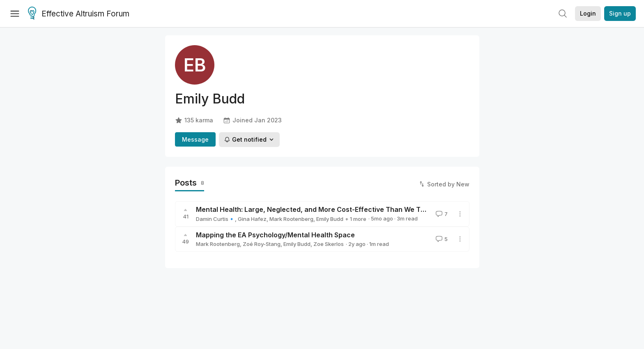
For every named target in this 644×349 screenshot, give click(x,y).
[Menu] (15, 14)
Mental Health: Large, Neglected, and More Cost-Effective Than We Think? (317, 209)
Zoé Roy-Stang (262, 244)
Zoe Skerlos (329, 244)
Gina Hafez (252, 219)
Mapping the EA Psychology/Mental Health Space (275, 235)
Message (195, 139)
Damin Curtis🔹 (215, 219)
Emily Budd (330, 219)
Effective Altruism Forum (79, 14)
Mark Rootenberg (291, 219)
